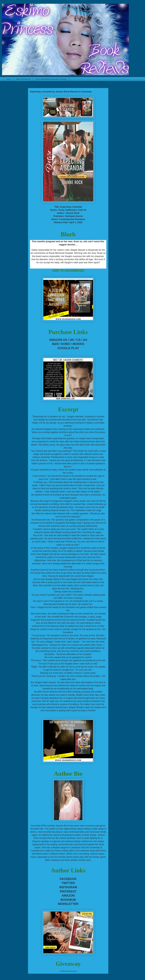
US (65, 340)
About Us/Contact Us (23, 79)
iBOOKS (78, 344)
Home (9, 79)
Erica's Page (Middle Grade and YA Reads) (51, 79)
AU (85, 340)
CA (78, 340)
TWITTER (68, 883)
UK (72, 340)
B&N (55, 344)
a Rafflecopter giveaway (68, 971)
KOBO (66, 344)
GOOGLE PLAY (68, 348)
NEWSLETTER (68, 904)
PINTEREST (68, 891)
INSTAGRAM (68, 887)
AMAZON (68, 896)
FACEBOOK (68, 879)
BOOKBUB (68, 900)
